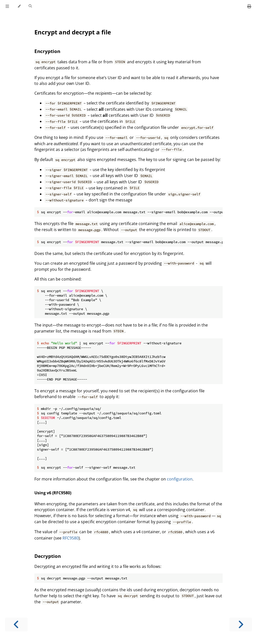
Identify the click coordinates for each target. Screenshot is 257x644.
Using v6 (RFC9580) (53, 493)
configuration (180, 479)
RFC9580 (71, 538)
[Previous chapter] (16, 625)
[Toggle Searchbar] (30, 6)
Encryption (47, 51)
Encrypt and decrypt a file (73, 32)
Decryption (48, 556)
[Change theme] (19, 6)
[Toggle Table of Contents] (7, 6)
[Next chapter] (241, 625)
